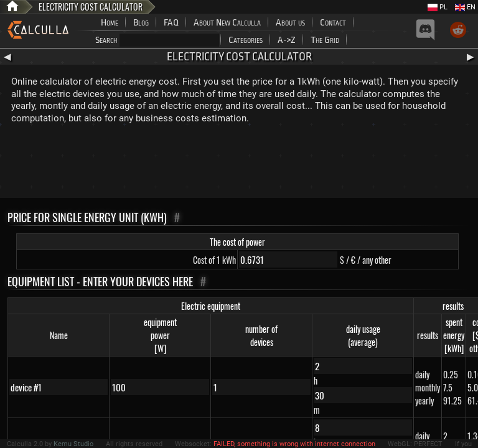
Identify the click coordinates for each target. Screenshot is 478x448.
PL (438, 7)
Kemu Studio (73, 444)
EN (465, 7)
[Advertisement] (239, 164)
